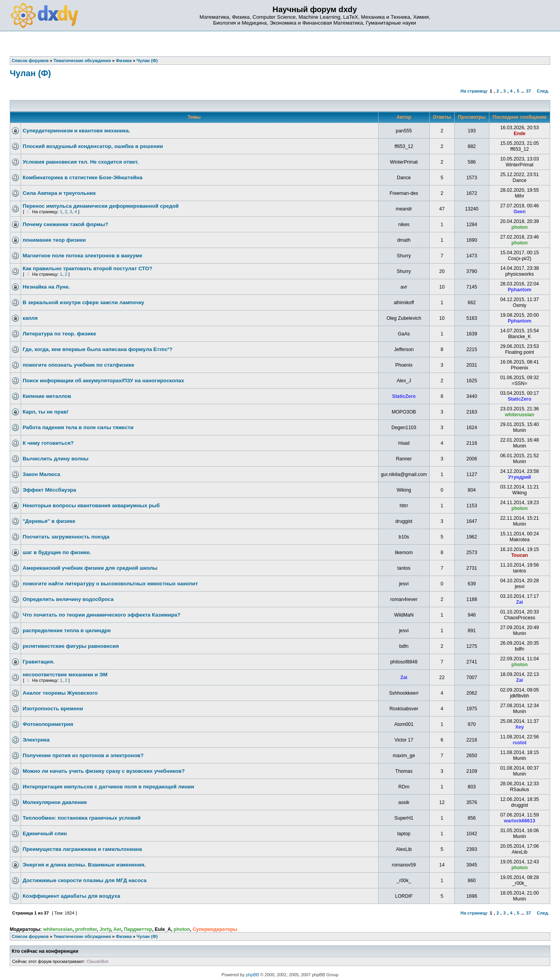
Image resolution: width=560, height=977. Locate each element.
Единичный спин (45, 833)
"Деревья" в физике (49, 521)
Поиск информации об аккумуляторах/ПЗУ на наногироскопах (103, 381)
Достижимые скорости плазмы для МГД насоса (84, 880)
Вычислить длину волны (56, 459)
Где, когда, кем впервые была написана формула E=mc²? (98, 349)
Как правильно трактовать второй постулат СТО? (87, 268)
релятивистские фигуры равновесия (71, 646)
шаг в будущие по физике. (57, 552)
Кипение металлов (47, 396)
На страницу (474, 91)
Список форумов (30, 936)
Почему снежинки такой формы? (65, 224)
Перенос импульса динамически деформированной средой (101, 206)
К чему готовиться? (48, 443)
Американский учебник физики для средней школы (90, 568)
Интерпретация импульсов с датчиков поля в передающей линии (108, 787)
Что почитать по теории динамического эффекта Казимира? (101, 615)
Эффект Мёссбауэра (49, 490)
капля (30, 318)
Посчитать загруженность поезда (66, 537)
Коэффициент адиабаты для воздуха (71, 896)
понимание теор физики (54, 240)
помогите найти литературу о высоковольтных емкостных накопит (110, 584)
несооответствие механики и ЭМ (65, 675)
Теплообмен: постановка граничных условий (82, 818)
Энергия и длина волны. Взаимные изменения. (84, 865)
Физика (124, 936)
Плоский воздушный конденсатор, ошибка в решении (93, 146)
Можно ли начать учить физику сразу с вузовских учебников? (104, 771)
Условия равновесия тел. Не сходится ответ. (81, 162)
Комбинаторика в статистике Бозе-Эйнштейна (83, 177)
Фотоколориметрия (48, 724)
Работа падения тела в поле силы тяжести (78, 427)
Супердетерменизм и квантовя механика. (76, 131)
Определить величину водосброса (68, 599)
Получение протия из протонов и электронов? (83, 755)
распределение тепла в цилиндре (67, 630)
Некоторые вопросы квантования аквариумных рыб (91, 505)
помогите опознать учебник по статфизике (78, 365)
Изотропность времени (53, 709)
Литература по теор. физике (59, 334)
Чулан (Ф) (30, 73)
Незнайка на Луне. (46, 287)
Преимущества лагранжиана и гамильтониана (82, 849)
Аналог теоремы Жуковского (60, 693)
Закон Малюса (41, 474)
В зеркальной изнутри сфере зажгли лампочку (84, 302)
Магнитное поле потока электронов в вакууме (82, 256)
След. (543, 91)
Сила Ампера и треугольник (59, 193)
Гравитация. (38, 662)
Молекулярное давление (55, 802)
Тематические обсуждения (82, 936)
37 (528, 91)
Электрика (36, 740)
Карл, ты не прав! (45, 412)
